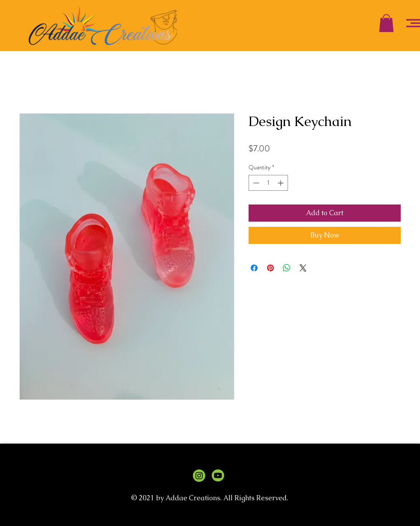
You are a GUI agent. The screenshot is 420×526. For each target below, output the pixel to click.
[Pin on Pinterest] (270, 268)
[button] (386, 23)
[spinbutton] (268, 183)
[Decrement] (255, 183)
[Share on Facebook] (254, 268)
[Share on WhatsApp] (287, 268)
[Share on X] (303, 268)
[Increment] (281, 183)
